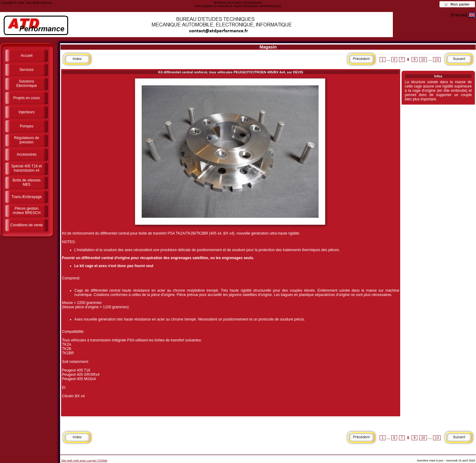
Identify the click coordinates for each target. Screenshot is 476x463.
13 (437, 60)
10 (423, 60)
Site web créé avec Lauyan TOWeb (84, 460)
